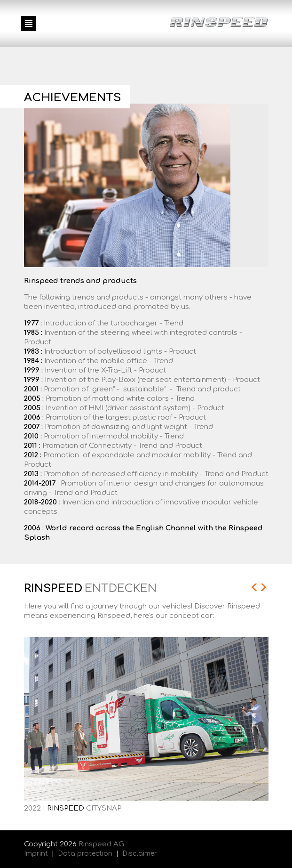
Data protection (85, 854)
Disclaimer (140, 854)
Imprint (36, 854)
